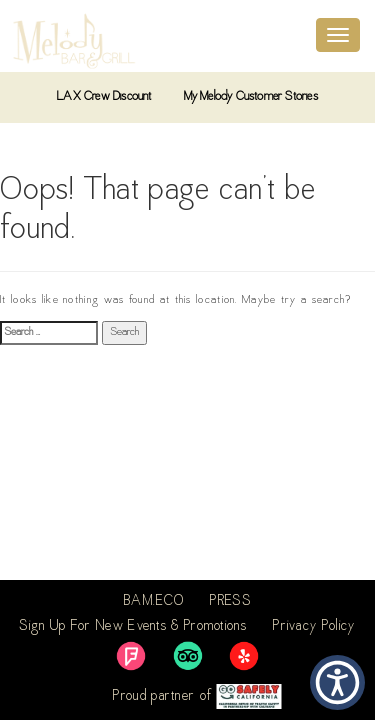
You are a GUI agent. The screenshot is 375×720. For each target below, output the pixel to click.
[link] (131, 656)
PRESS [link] (230, 602)
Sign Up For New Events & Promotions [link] (133, 627)
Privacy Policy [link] (314, 627)
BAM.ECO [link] (154, 602)
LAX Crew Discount (104, 97)
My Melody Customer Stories (251, 97)
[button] (337, 682)
